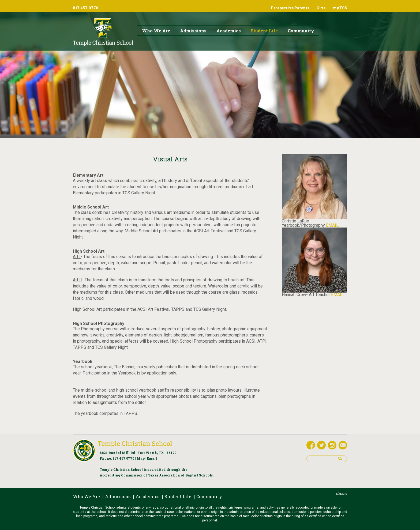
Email (152, 458)
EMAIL (332, 225)
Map (141, 458)
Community (209, 496)
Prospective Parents (290, 8)
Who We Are (86, 496)
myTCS (340, 8)
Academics (147, 496)
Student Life (178, 496)
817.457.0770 (123, 458)
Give (321, 8)
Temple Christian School (135, 444)
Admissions (118, 496)
